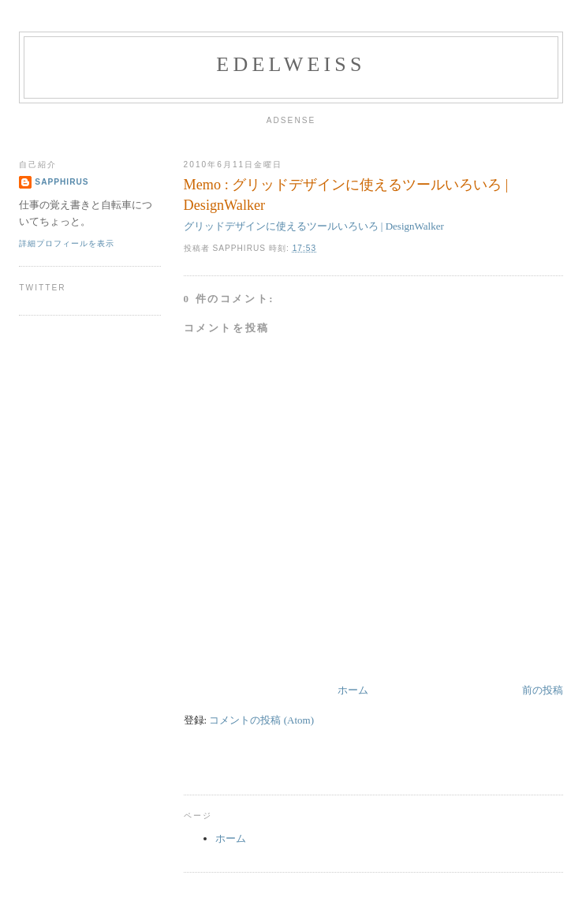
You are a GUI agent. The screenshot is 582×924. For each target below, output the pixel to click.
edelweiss (291, 64)
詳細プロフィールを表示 (67, 243)
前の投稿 (543, 690)
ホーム (353, 690)
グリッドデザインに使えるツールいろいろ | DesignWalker (314, 226)
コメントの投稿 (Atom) (261, 720)
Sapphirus (62, 182)
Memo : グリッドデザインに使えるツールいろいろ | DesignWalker (346, 195)
